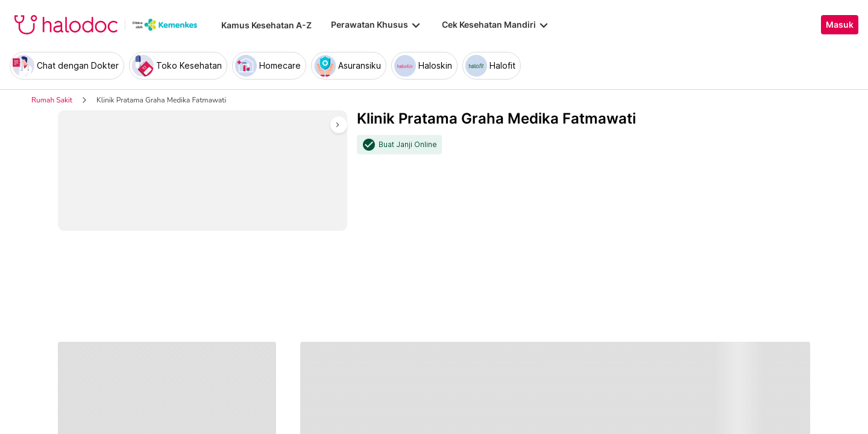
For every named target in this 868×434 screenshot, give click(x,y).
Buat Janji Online (408, 145)
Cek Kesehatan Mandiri (496, 25)
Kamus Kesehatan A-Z (266, 25)
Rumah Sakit (52, 100)
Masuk (840, 25)
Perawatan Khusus (377, 25)
